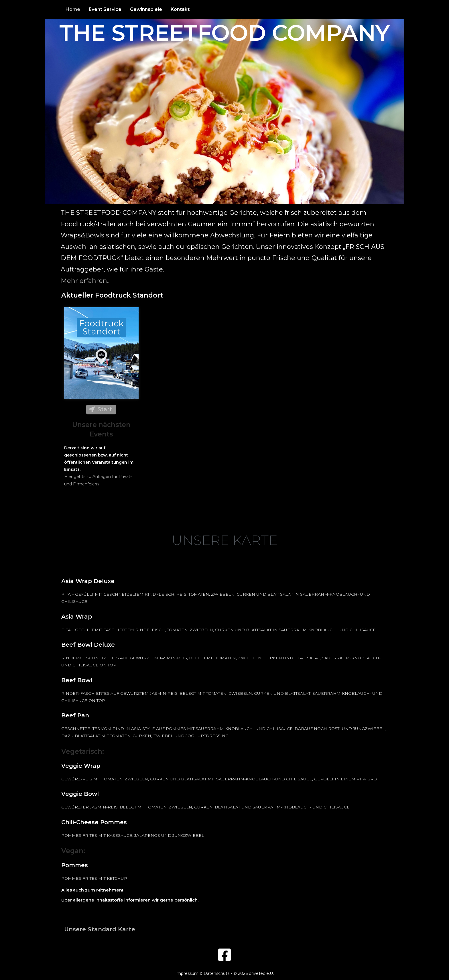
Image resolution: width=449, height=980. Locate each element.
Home (73, 9)
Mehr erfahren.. (85, 281)
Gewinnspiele (146, 9)
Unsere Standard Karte (100, 929)
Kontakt (180, 9)
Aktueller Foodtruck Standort (112, 295)
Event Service (105, 9)
